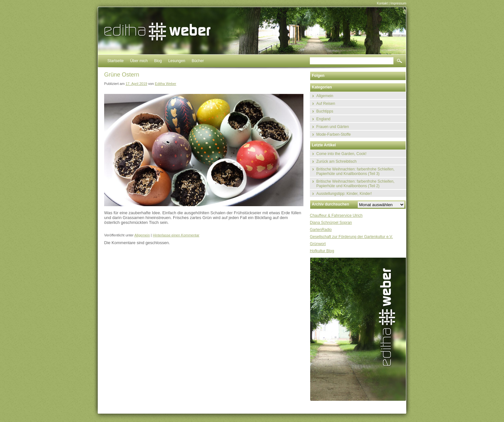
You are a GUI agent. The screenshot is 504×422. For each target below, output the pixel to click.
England (323, 119)
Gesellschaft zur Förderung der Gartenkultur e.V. (351, 237)
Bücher (198, 61)
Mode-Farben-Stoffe (333, 134)
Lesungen (177, 61)
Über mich (139, 61)
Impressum (398, 3)
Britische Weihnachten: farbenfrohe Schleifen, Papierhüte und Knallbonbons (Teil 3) (355, 171)
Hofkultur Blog (322, 251)
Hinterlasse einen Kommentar (176, 235)
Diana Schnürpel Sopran (331, 223)
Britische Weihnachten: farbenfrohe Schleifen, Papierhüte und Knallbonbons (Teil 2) (355, 184)
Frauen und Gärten (333, 127)
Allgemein (142, 235)
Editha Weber (166, 84)
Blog (158, 61)
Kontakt (382, 3)
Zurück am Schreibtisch (336, 161)
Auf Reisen (326, 104)
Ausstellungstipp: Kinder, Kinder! (344, 194)
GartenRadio (321, 230)
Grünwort (318, 244)
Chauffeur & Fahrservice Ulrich (336, 216)
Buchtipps (325, 111)
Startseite (116, 61)
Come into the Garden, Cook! (341, 154)
